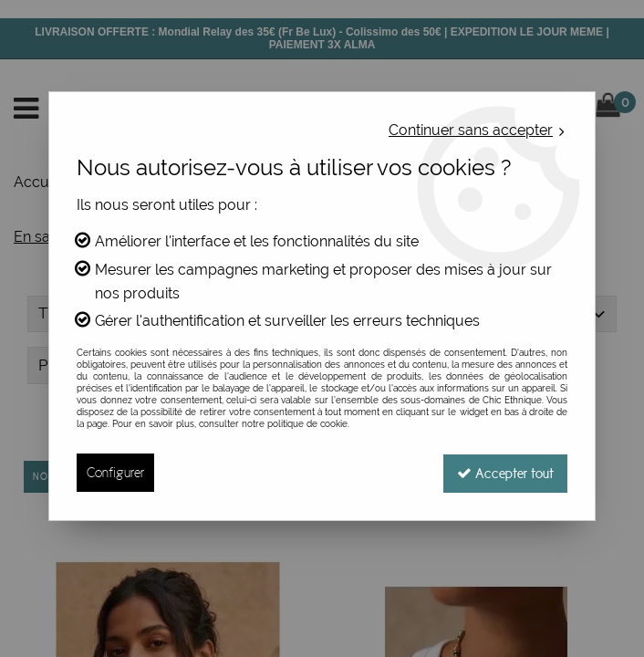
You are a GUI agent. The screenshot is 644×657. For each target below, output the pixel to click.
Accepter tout (504, 472)
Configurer (115, 472)
